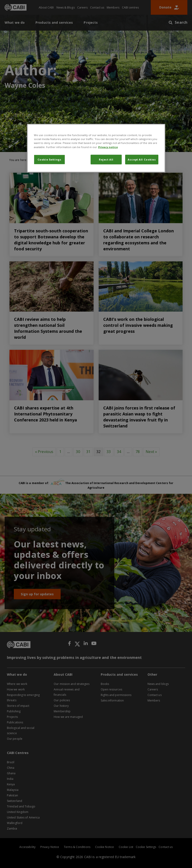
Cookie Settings (49, 159)
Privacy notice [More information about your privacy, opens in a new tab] (108, 147)
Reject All (106, 159)
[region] (96, 148)
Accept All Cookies (142, 159)
